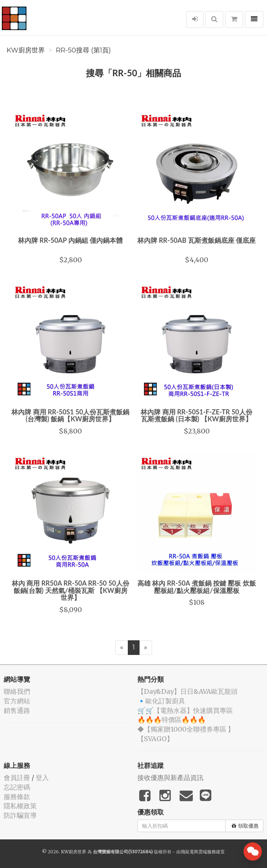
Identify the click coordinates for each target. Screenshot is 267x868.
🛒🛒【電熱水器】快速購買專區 (185, 710)
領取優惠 (245, 826)
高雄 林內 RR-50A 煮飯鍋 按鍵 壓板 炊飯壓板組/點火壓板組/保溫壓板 (197, 587)
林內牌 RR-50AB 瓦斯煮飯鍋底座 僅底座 (196, 240)
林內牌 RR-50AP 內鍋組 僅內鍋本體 (70, 240)
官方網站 (17, 701)
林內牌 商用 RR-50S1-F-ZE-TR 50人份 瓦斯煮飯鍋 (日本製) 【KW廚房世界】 (196, 415)
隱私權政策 (20, 806)
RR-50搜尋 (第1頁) (83, 50)
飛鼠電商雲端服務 (198, 852)
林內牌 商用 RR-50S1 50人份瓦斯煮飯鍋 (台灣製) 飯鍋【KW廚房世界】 (70, 415)
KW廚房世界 (26, 50)
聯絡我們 (17, 691)
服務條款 (17, 797)
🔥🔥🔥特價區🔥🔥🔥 (172, 720)
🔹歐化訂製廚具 (161, 701)
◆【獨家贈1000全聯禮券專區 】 (186, 729)
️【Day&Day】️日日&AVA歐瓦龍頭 (187, 691)
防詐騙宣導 (20, 815)
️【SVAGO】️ (155, 739)
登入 (42, 778)
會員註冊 (17, 778)
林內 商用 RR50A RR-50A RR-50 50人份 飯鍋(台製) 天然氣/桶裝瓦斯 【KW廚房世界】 (71, 590)
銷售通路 (17, 710)
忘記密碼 (17, 787)
